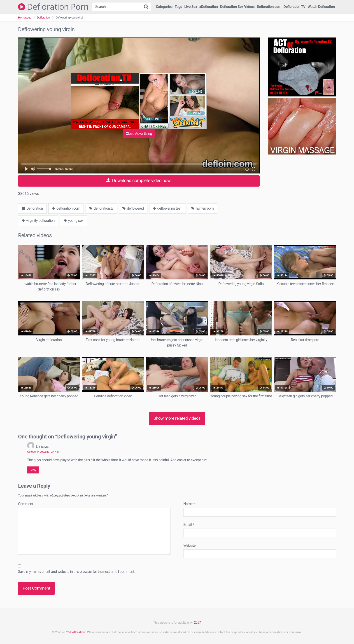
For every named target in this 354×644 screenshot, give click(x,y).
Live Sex (191, 7)
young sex (73, 221)
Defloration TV (295, 7)
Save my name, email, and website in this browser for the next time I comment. (77, 572)
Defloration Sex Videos (237, 7)
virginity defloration (38, 221)
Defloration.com (269, 7)
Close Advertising (139, 134)
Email (189, 525)
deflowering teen (168, 208)
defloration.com (66, 208)
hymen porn (202, 208)
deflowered (133, 208)
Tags (178, 7)
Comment (26, 504)
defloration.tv (101, 208)
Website (189, 545)
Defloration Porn (53, 7)
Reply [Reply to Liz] (33, 470)
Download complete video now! (139, 180)
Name (189, 504)
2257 (197, 623)
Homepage (25, 18)
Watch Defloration (321, 7)
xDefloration (209, 7)
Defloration (43, 18)
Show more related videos (177, 418)
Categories (164, 7)
